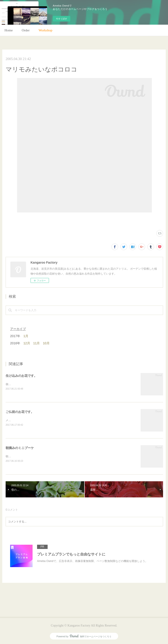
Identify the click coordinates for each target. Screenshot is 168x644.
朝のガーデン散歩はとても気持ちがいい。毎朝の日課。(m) (41, 456)
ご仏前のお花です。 (20, 412)
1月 (26, 336)
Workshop (45, 30)
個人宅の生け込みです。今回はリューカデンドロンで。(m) (41, 384)
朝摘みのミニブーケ (20, 448)
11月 (37, 343)
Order (26, 30)
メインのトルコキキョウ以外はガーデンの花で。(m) (37, 420)
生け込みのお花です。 (21, 376)
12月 (27, 343)
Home (9, 30)
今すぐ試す (62, 19)
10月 (46, 343)
